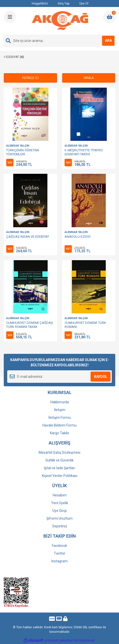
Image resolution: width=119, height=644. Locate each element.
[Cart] (110, 17)
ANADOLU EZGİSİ (78, 237)
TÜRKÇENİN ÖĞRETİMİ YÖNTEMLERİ (23, 152)
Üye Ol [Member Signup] (81, 3)
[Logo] (60, 21)
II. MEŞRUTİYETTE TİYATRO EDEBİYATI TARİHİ (84, 152)
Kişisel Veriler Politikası (60, 476)
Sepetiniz (60, 526)
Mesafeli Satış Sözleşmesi (59, 452)
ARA (108, 40)
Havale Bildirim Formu (59, 425)
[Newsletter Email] (59, 377)
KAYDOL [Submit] (101, 377)
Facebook (59, 546)
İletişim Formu (60, 418)
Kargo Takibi (59, 433)
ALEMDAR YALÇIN (18, 146)
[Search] (59, 41)
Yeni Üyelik (60, 503)
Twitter (60, 553)
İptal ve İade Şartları (59, 468)
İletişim (60, 410)
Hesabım (60, 495)
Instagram (59, 561)
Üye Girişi (59, 511)
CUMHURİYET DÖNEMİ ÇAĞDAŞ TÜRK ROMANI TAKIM (30, 325)
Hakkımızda (60, 402)
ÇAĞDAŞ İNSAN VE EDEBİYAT (28, 237)
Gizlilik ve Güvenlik (59, 460)
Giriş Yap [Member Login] (61, 3)
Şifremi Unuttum (59, 518)
